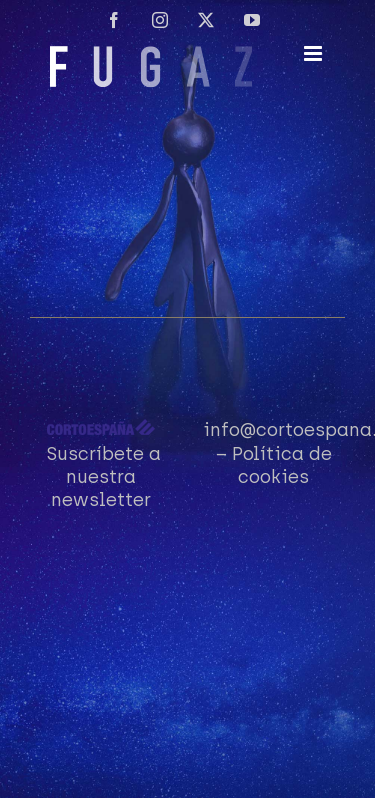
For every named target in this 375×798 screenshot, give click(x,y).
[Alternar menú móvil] (314, 53)
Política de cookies (282, 465)
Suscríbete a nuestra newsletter (104, 477)
